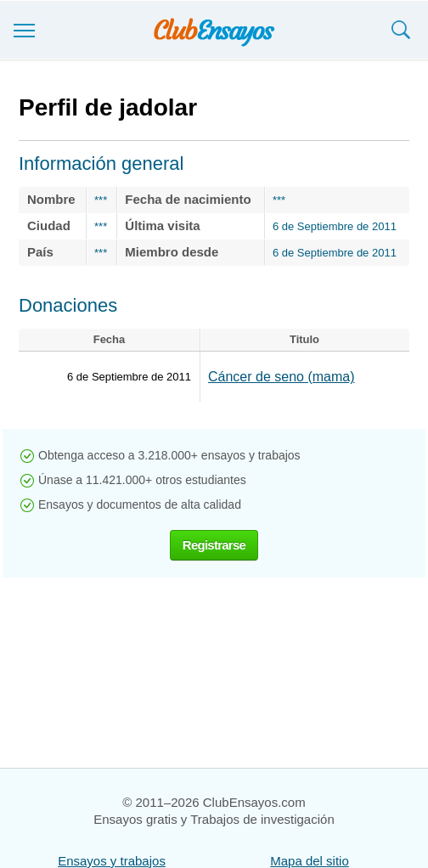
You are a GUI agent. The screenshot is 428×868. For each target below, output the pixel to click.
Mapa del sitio (310, 861)
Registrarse (214, 545)
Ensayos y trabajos (112, 861)
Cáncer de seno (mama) (282, 377)
